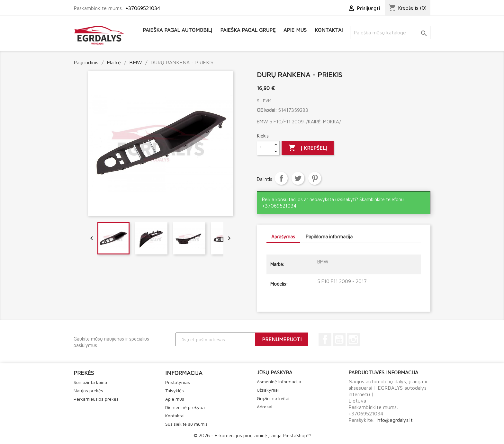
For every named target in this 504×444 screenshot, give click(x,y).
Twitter (298, 178)
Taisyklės (175, 391)
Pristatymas (178, 382)
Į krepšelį (308, 148)
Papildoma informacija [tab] (329, 237)
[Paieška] (390, 32)
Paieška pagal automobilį (177, 30)
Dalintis (281, 178)
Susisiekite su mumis (186, 424)
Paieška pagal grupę (248, 30)
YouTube (339, 340)
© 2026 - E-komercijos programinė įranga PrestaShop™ (252, 435)
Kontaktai (329, 30)
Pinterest (315, 178)
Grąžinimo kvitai (273, 398)
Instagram (353, 340)
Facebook (325, 340)
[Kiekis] (265, 148)
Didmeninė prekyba (185, 407)
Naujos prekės (88, 391)
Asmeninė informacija (279, 382)
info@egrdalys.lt (395, 420)
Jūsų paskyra (274, 372)
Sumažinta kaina (90, 382)
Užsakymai (268, 390)
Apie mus (295, 30)
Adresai (265, 407)
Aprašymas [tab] (283, 237)
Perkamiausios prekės (96, 399)
